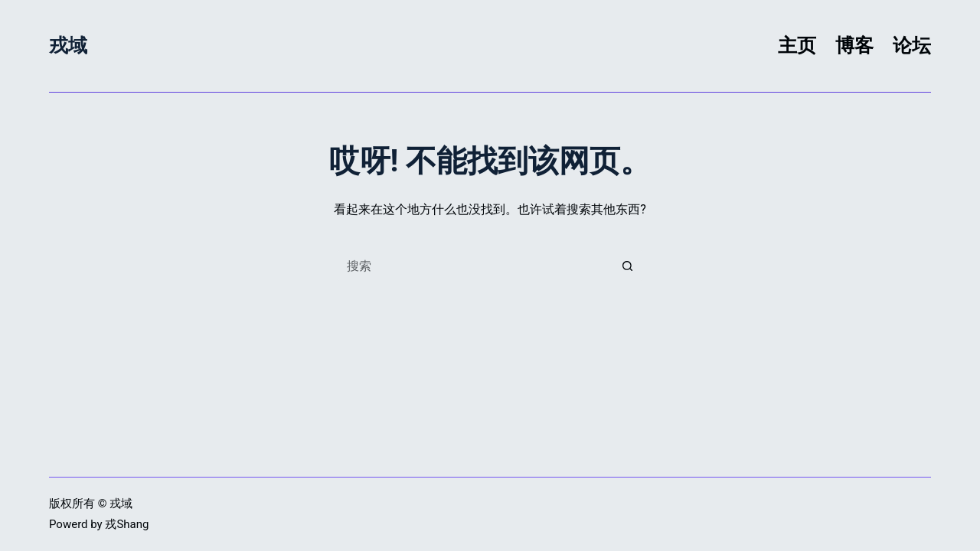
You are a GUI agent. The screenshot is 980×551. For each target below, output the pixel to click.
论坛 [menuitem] (912, 46)
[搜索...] (475, 266)
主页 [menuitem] (797, 46)
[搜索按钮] (628, 266)
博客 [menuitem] (854, 46)
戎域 (68, 46)
